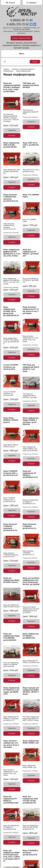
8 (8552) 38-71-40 (21, 20)
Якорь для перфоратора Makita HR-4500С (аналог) (11, 580)
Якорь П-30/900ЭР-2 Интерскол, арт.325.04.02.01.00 (31, 853)
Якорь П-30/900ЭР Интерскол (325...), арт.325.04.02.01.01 (11, 473)
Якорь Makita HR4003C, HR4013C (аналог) (11, 420)
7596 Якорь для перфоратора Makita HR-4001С (31, 85)
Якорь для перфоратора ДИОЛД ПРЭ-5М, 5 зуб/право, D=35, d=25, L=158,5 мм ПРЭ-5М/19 (12, 87)
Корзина (33, 2)
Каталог (12, 2)
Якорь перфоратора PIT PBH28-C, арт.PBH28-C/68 (31, 636)
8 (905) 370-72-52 (18, 24)
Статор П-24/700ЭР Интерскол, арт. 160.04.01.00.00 (11, 367)
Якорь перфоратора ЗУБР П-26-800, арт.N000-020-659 (11, 145)
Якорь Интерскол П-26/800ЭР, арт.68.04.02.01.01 (30, 526)
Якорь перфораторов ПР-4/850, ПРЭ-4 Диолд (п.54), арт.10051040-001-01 (11, 311)
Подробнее (12, 130)
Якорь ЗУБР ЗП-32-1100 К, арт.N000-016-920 (31, 145)
